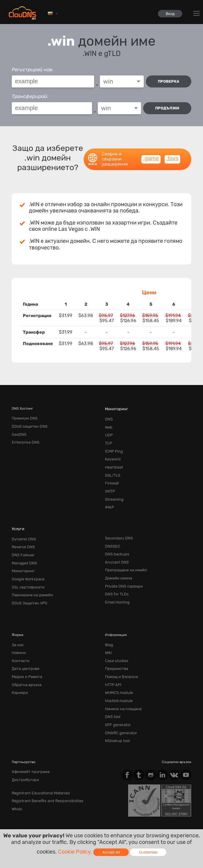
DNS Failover (22, 539)
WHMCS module (118, 666)
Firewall (111, 473)
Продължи (167, 107)
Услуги (17, 515)
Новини (18, 630)
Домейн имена (117, 561)
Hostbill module (118, 673)
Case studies (115, 637)
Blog (109, 623)
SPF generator (116, 694)
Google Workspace (26, 561)
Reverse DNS (22, 532)
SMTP (109, 480)
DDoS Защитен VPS (28, 582)
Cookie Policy (99, 815)
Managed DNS (23, 546)
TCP (108, 437)
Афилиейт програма (29, 739)
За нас (17, 623)
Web (108, 423)
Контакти (20, 637)
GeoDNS (18, 430)
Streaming (113, 487)
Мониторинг (115, 407)
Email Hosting (116, 582)
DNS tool (112, 687)
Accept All (111, 852)
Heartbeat (113, 459)
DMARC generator (119, 701)
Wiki (108, 630)
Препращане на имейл (123, 553)
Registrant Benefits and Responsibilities (44, 765)
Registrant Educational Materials (37, 758)
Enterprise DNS (24, 437)
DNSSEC (112, 532)
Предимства (115, 644)
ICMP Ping (113, 445)
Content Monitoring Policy (38, 820)
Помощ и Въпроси (120, 651)
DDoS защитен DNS (28, 423)
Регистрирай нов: (32, 70)
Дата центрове (24, 644)
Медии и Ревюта (25, 651)
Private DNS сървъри (122, 567)
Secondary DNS (117, 525)
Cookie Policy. (75, 852)
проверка (169, 81)
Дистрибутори (24, 746)
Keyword (112, 452)
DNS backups (116, 539)
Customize (148, 852)
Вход (169, 14)
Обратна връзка (25, 659)
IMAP (109, 495)
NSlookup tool (116, 709)
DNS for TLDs (116, 575)
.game (151, 156)
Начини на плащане (121, 680)
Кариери (19, 666)
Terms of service (28, 815)
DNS (108, 416)
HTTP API (112, 659)
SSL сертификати (26, 567)
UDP (108, 430)
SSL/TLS (112, 466)
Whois (17, 772)
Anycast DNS (115, 546)
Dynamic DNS (23, 525)
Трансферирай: (30, 95)
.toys (172, 156)
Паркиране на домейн (30, 575)
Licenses (80, 820)
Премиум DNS (23, 416)
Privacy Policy (65, 815)
